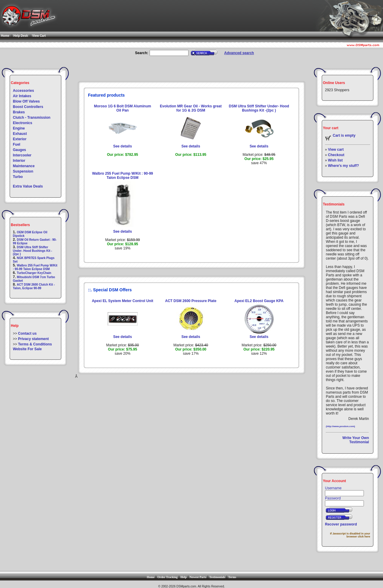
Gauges (19, 150)
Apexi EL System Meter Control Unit (123, 301)
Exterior (20, 139)
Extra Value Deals (28, 186)
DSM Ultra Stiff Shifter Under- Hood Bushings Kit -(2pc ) (32, 251)
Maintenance (24, 166)
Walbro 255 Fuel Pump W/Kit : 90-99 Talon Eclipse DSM (35, 267)
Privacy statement (33, 339)
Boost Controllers (28, 107)
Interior (19, 161)
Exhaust (20, 134)
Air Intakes (22, 96)
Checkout (336, 155)
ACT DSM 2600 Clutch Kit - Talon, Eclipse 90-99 (34, 286)
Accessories (23, 91)
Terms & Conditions (35, 344)
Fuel (17, 144)
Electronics (23, 123)
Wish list (335, 160)
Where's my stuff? (344, 166)
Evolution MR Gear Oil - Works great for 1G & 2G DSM (191, 108)
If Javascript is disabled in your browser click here (350, 535)
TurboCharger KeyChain (34, 273)
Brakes (19, 112)
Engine (19, 128)
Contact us (27, 333)
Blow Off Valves (26, 101)
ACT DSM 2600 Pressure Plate (191, 301)
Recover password (341, 524)
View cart (336, 150)
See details (123, 146)
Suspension (23, 171)
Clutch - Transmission (32, 118)
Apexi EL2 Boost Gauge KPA (259, 301)
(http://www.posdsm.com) (340, 426)
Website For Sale (27, 349)
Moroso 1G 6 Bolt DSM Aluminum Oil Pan (123, 108)
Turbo (18, 177)
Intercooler (22, 155)
